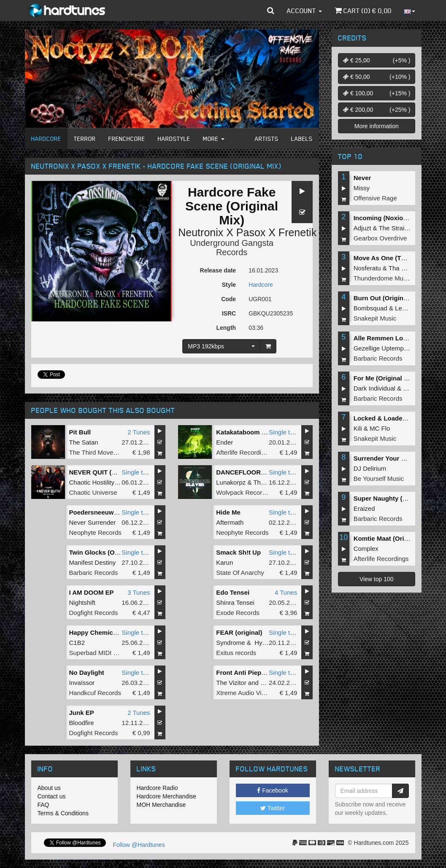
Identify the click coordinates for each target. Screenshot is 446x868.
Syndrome (230, 643)
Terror (85, 139)
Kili (358, 428)
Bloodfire (82, 723)
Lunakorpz (231, 482)
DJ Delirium (370, 468)
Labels (302, 139)
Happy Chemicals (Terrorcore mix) (121, 632)
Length (226, 328)
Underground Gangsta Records (232, 248)
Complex (366, 549)
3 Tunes (139, 592)
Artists (267, 139)
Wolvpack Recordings (247, 492)
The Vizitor (231, 683)
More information (377, 126)
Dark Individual (374, 388)
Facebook (272, 790)
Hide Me (228, 512)
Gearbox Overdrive (380, 238)
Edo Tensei (233, 592)
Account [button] (304, 11)
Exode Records (238, 613)
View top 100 (377, 579)
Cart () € (363, 11)
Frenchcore (127, 139)
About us (49, 788)
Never (362, 178)
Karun (224, 562)
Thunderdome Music (382, 278)
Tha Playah (405, 268)
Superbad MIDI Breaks (101, 653)
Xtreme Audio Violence (248, 693)
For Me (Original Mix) (385, 378)
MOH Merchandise (161, 805)
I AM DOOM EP (92, 592)
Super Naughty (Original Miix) (398, 498)
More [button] (214, 139)
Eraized (364, 508)
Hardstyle (174, 139)
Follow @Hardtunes (139, 845)
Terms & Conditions (63, 813)
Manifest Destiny (93, 562)
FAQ (43, 805)
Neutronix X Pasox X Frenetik (247, 232)
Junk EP (82, 713)
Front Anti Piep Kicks (248, 673)
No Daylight (87, 673)
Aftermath (230, 522)
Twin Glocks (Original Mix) (109, 552)
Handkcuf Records (95, 693)
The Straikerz (397, 228)
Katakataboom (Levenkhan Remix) (268, 432)
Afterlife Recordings (244, 452)
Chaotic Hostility (92, 482)
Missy (362, 188)
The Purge (268, 482)
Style (229, 285)
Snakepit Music (375, 318)
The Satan (84, 442)
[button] (271, 11)
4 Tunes (286, 592)
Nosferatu (367, 268)
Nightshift (82, 602)
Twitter (273, 808)
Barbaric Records (94, 573)
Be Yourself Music (379, 478)
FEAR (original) (239, 632)
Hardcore (46, 139)
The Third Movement (98, 452)
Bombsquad (370, 308)
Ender (224, 442)
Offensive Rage (375, 198)
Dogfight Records (94, 613)
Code (228, 299)
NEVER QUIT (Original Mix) (110, 472)
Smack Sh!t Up (238, 552)
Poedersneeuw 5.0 (97, 512)
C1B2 (77, 643)
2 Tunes (139, 432)
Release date (218, 270)
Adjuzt (362, 228)
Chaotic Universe (93, 492)
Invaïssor (82, 683)
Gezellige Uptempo (381, 348)
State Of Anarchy (240, 573)
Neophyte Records (95, 532)
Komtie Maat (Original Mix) (393, 538)
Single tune (285, 432)
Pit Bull (80, 432)
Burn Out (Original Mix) (388, 298)
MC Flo (380, 428)
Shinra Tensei (235, 602)
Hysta (262, 643)
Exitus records (236, 653)
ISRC (229, 313)
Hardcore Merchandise (167, 796)
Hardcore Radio (157, 788)
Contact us (52, 796)
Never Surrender (93, 522)
